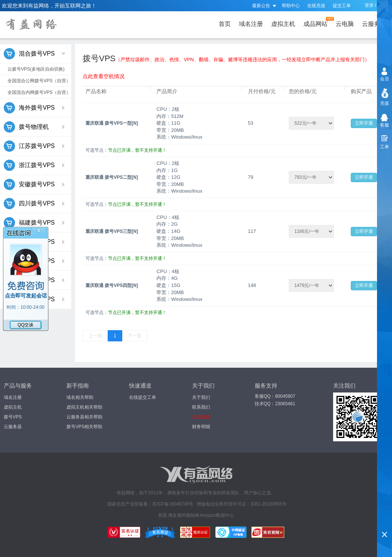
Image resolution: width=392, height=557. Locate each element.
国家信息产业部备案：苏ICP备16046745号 (150, 504)
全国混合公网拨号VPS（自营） (39, 81)
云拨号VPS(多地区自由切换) (36, 69)
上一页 (95, 336)
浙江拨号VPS (35, 165)
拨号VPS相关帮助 (84, 427)
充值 (384, 103)
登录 (369, 5)
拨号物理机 (35, 127)
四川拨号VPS (35, 204)
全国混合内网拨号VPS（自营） (39, 92)
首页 (225, 24)
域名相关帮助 (80, 397)
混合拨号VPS (35, 54)
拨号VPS (13, 417)
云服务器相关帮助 (84, 417)
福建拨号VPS (35, 223)
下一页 (135, 336)
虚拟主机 (283, 24)
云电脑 (345, 24)
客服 (384, 125)
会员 (384, 79)
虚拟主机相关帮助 (84, 407)
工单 (384, 147)
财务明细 (201, 427)
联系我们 (201, 407)
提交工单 (342, 6)
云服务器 (375, 22)
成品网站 (317, 22)
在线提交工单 (143, 397)
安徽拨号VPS (35, 184)
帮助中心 (291, 6)
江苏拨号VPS (35, 146)
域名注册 (251, 24)
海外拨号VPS (35, 108)
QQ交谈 (26, 325)
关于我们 (201, 397)
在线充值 (316, 6)
